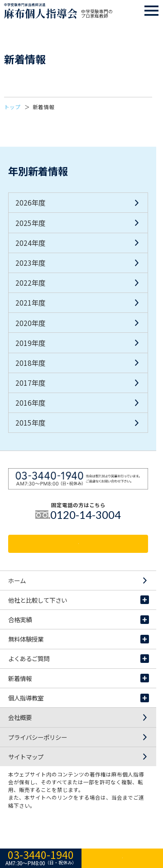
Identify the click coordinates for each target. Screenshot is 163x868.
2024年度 (30, 243)
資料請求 (78, 544)
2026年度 (30, 202)
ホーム (79, 580)
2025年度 (30, 223)
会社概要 (79, 717)
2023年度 (30, 263)
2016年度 (30, 403)
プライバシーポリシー (79, 737)
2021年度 (30, 302)
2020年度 (30, 323)
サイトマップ (79, 757)
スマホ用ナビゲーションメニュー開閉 (152, 11)
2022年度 (30, 283)
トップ (12, 107)
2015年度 (30, 422)
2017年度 (30, 383)
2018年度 (30, 363)
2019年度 (30, 343)
